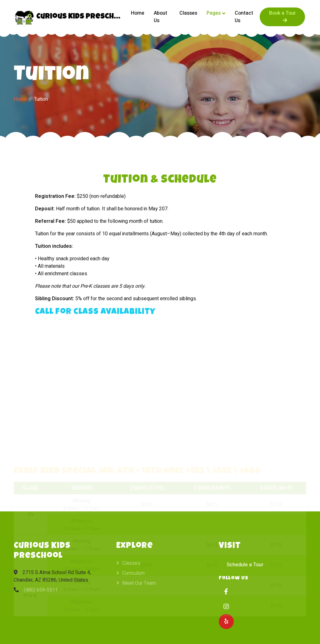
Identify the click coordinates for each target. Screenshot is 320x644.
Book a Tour (282, 16)
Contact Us (244, 17)
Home (138, 13)
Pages (214, 13)
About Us (160, 17)
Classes (188, 13)
